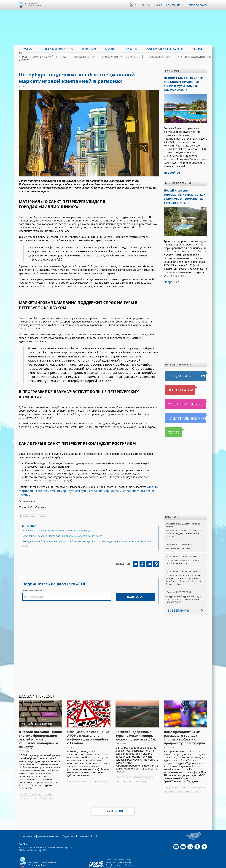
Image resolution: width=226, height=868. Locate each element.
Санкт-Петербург (28, 511)
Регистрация (175, 5)
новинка (24, 785)
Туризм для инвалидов (130, 57)
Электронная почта (32, 582)
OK (145, 5)
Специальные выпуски (180, 363)
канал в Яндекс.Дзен (82, 525)
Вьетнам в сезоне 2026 (178, 535)
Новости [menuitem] (30, 49)
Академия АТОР (162, 57)
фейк (103, 768)
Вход (161, 5)
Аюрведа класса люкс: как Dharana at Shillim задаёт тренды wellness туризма (185, 520)
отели (34, 785)
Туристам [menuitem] (131, 49)
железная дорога (125, 768)
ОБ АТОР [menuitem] (197, 49)
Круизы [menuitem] (110, 49)
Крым (187, 778)
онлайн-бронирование (31, 781)
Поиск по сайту (198, 5)
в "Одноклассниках (91, 530)
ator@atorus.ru (44, 852)
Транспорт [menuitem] (89, 49)
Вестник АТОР (174, 377)
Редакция (63, 823)
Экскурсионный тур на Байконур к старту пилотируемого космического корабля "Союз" (185, 586)
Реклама (77, 823)
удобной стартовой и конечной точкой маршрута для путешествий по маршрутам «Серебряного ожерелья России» (88, 488)
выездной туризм (196, 774)
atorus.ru (178, 865)
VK (140, 5)
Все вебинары (177, 597)
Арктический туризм (72, 57)
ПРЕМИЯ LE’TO (100, 57)
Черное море (46, 785)
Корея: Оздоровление (192, 57)
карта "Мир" (141, 768)
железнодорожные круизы (139, 765)
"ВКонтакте (70, 530)
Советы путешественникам (182, 391)
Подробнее (171, 269)
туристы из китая (173, 778)
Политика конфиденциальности (36, 823)
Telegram (151, 5)
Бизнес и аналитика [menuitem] (59, 49)
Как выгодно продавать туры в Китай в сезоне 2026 (185, 549)
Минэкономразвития (78, 768)
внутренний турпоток (175, 774)
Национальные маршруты (182, 405)
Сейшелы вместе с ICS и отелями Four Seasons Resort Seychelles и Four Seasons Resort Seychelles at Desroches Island (185, 567)
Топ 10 (170, 419)
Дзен (128, 5)
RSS (89, 823)
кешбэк (42, 511)
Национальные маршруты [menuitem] (165, 49)
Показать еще (113, 798)
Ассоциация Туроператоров (33, 4)
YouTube (134, 5)
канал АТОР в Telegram (52, 525)
